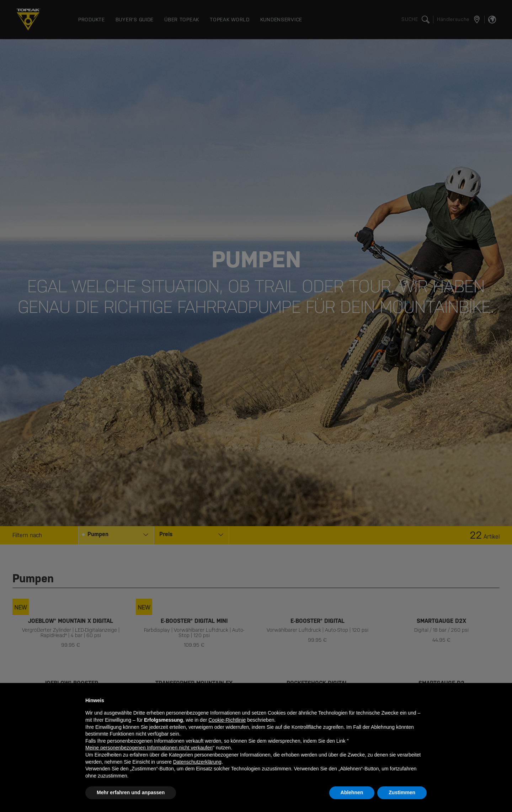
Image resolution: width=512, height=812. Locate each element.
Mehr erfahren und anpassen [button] (131, 792)
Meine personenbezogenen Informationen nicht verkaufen (149, 748)
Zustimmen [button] (402, 792)
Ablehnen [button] (352, 792)
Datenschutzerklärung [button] (197, 762)
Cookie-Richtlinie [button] (227, 720)
